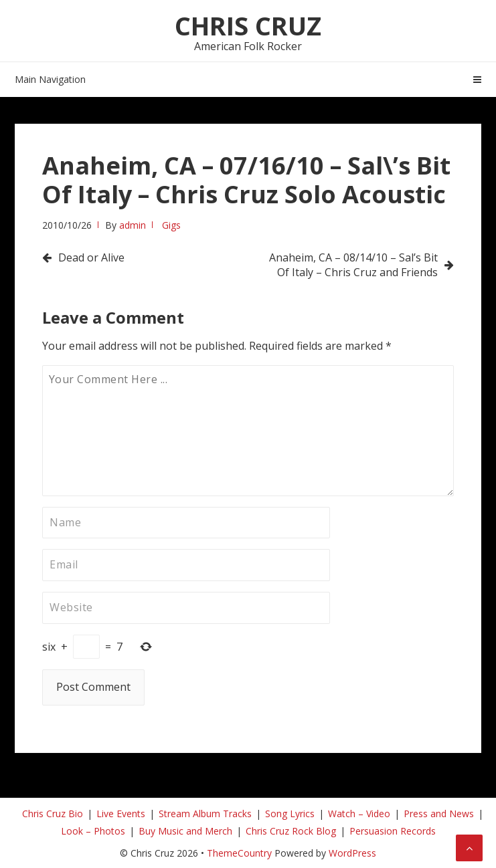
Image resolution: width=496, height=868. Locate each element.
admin (133, 225)
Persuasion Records (393, 831)
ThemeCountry (239, 853)
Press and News (439, 813)
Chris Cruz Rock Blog (291, 831)
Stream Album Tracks (205, 813)
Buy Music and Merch (185, 831)
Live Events (121, 813)
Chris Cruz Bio (53, 813)
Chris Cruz (248, 25)
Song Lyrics (290, 813)
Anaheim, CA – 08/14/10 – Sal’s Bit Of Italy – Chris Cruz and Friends (353, 265)
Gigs (171, 225)
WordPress (352, 853)
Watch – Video (359, 813)
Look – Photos (93, 831)
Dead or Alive (91, 257)
